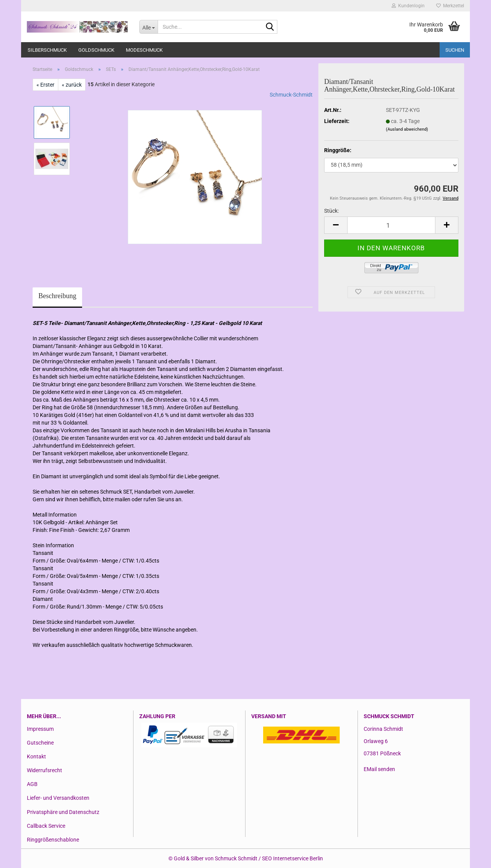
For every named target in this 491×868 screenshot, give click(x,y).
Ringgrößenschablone (53, 840)
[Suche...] (148, 27)
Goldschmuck (96, 50)
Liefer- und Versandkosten (58, 798)
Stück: (331, 211)
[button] (336, 225)
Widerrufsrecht (44, 770)
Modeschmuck (144, 50)
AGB (32, 784)
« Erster (45, 85)
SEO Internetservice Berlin (292, 858)
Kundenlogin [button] (408, 6)
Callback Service (46, 826)
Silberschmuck (47, 50)
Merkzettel (450, 6)
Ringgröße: (338, 150)
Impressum (40, 729)
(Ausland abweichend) (407, 129)
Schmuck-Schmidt (291, 95)
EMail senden (379, 769)
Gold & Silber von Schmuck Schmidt (216, 858)
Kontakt (36, 756)
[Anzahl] (391, 225)
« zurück (72, 85)
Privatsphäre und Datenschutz (63, 812)
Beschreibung (57, 296)
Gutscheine (40, 743)
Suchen (455, 50)
